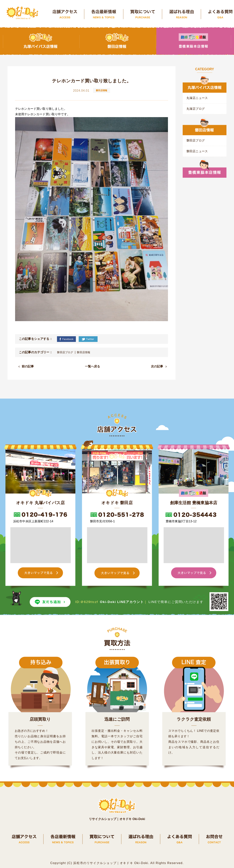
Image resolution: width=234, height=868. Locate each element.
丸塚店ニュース (197, 98)
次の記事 (157, 366)
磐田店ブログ (65, 352)
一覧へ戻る (93, 366)
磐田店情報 (84, 352)
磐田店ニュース (197, 151)
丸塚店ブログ (196, 109)
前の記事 (28, 366)
